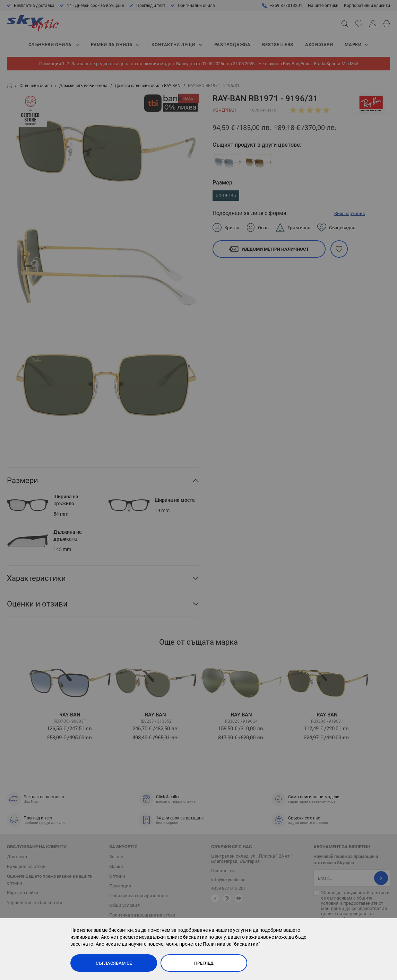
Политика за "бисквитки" (231, 944)
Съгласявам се (114, 963)
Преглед (204, 963)
